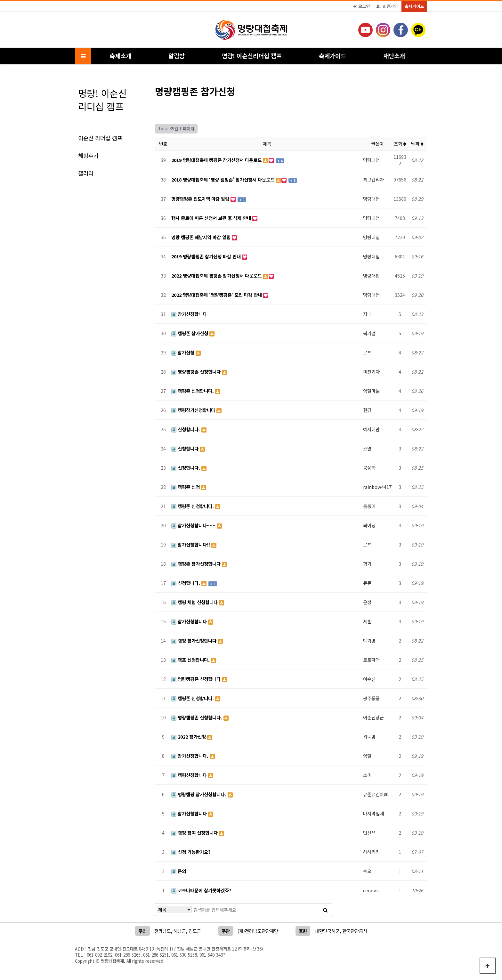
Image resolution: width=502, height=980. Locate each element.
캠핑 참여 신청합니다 (195, 833)
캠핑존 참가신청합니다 (197, 564)
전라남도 (163, 931)
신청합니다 (186, 448)
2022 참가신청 (189, 737)
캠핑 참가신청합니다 (194, 640)
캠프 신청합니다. (191, 660)
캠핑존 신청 (186, 487)
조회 (400, 144)
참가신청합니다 (189, 314)
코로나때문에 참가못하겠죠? (201, 890)
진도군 (195, 931)
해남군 (180, 931)
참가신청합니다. (190, 756)
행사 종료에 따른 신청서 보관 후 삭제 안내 (212, 218)
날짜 (417, 144)
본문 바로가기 (0, 0)
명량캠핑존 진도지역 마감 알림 (201, 199)
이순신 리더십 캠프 (100, 138)
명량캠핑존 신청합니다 (197, 372)
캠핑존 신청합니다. (193, 391)
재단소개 (394, 56)
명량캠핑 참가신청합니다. (199, 794)
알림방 (177, 56)
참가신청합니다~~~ (194, 525)
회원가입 (387, 6)
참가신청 (183, 352)
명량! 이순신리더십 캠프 (252, 56)
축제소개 (120, 56)
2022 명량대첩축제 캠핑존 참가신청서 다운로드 (217, 275)
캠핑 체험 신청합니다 (195, 602)
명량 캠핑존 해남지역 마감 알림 (202, 237)
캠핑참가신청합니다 (194, 410)
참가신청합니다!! (191, 544)
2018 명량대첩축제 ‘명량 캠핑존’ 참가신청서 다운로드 (223, 179)
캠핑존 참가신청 (190, 333)
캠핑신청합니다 (190, 775)
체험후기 (88, 155)
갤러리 (86, 173)
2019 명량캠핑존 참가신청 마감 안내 (207, 256)
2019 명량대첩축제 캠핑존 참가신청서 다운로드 (217, 160)
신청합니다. (186, 429)
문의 (179, 871)
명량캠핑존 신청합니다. (197, 717)
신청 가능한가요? (191, 852)
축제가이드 (414, 6)
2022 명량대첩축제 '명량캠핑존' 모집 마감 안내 (217, 295)
